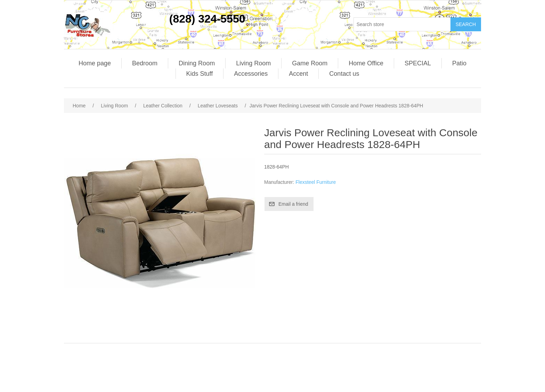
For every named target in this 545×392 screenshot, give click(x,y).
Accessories (251, 74)
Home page (95, 63)
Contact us (344, 74)
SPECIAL (418, 63)
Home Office (366, 63)
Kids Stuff (200, 74)
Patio (459, 63)
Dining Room (197, 63)
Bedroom (145, 63)
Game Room (310, 63)
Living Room (253, 63)
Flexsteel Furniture (316, 182)
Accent (298, 74)
